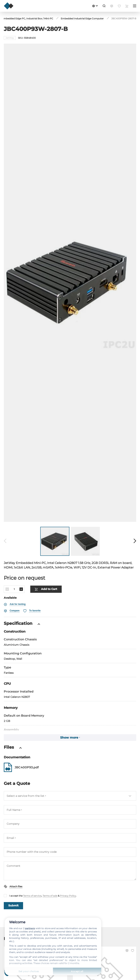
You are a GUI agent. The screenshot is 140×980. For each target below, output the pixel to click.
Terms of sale (50, 883)
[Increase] (21, 577)
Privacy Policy (68, 883)
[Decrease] (7, 577)
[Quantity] (14, 577)
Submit (13, 893)
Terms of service (32, 883)
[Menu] (135, 6)
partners (30, 928)
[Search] (104, 6)
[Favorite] (32, 598)
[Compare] (12, 598)
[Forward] (135, 529)
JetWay (10, 38)
